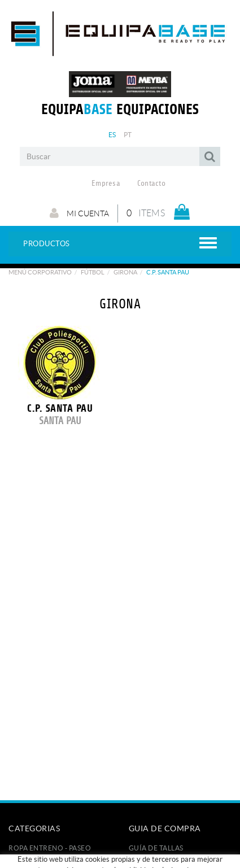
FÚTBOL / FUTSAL (38, 859)
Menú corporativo (40, 272)
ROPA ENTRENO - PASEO (50, 848)
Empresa (106, 184)
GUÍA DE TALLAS (156, 848)
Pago (139, 859)
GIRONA (125, 272)
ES (112, 135)
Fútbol (93, 272)
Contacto (151, 184)
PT (128, 135)
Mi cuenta (79, 213)
